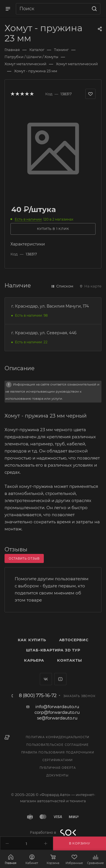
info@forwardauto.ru (57, 707)
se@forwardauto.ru (57, 718)
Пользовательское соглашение (58, 745)
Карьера (34, 660)
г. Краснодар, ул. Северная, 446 (44, 333)
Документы (58, 775)
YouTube (60, 679)
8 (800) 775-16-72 (38, 696)
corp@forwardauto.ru (57, 712)
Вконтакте (46, 679)
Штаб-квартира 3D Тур (53, 650)
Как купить (32, 640)
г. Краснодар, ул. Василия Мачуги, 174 (50, 306)
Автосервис (74, 640)
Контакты (69, 660)
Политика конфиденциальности (58, 737)
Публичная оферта (58, 768)
